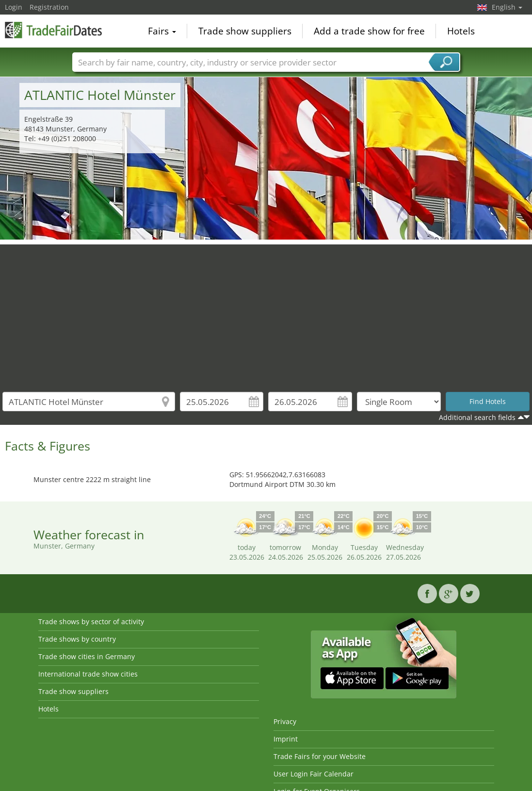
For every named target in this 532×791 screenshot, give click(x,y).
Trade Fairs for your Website (320, 756)
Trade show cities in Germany (87, 656)
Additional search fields (477, 417)
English (507, 7)
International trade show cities (88, 674)
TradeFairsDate (53, 30)
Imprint (286, 739)
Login (14, 7)
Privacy (285, 721)
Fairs (162, 31)
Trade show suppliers (245, 31)
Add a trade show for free (369, 31)
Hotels (461, 31)
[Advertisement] (266, 312)
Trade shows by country (77, 639)
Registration (49, 7)
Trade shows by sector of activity (91, 621)
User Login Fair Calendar (314, 774)
